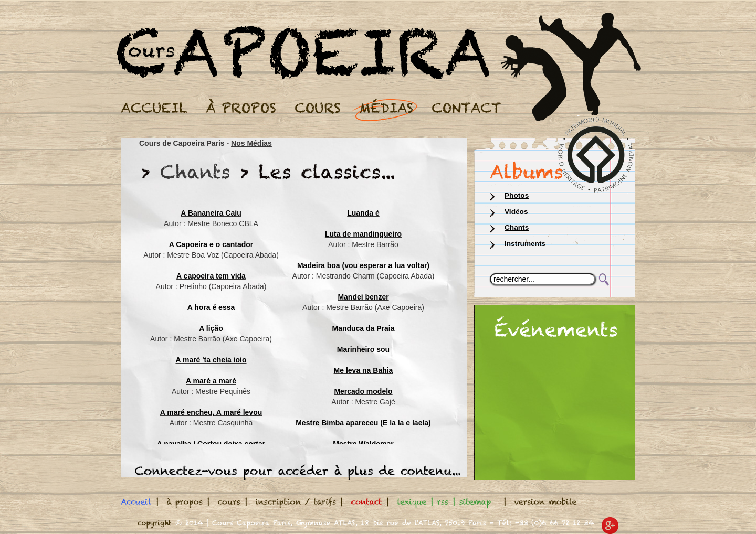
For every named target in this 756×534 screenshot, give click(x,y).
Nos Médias (251, 143)
